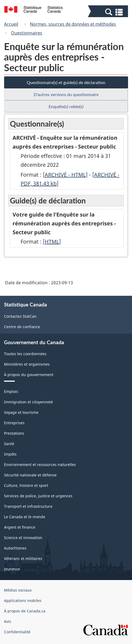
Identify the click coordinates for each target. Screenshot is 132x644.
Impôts (10, 454)
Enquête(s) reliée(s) (66, 106)
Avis (8, 621)
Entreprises (14, 423)
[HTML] (52, 242)
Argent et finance (20, 527)
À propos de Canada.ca (25, 611)
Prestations (14, 433)
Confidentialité (17, 632)
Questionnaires (27, 33)
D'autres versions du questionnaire (66, 94)
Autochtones (15, 548)
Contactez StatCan (20, 316)
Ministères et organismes (27, 364)
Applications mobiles (23, 601)
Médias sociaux (18, 590)
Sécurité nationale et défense (30, 475)
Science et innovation (23, 538)
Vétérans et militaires (23, 558)
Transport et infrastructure (28, 506)
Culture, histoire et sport (26, 485)
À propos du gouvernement (29, 375)
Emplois (11, 391)
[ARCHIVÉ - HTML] (65, 175)
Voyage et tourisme (21, 412)
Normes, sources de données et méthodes (73, 24)
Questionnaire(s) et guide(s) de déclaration (66, 82)
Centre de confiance (22, 327)
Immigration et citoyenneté (28, 402)
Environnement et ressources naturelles (40, 465)
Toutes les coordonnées (25, 354)
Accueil (11, 24)
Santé (9, 444)
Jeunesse (12, 569)
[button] (109, 12)
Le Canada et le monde (25, 517)
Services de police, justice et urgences (38, 496)
